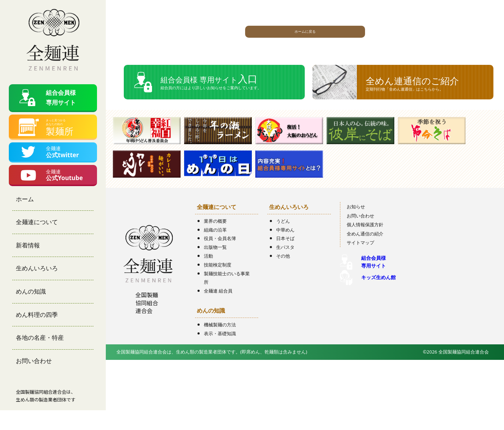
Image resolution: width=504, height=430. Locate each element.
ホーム (25, 218)
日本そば (285, 250)
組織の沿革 (215, 241)
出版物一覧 (215, 258)
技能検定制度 (218, 276)
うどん (283, 232)
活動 (208, 267)
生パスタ (285, 258)
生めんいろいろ (37, 288)
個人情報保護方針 (365, 236)
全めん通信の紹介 (365, 245)
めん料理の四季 (37, 334)
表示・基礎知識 (220, 345)
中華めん (285, 241)
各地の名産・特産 (40, 357)
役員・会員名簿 (220, 250)
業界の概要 (215, 232)
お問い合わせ (34, 380)
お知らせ (356, 218)
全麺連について (37, 242)
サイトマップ (360, 254)
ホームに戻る (305, 34)
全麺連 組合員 (218, 302)
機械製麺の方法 (220, 336)
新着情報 (28, 265)
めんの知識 (31, 311)
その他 (283, 267)
